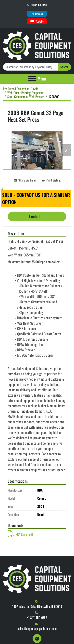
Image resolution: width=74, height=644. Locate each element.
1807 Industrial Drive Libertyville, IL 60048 (37, 606)
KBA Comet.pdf (20, 534)
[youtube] (37, 21)
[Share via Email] (25, 180)
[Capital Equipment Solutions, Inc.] (37, 578)
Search (64, 67)
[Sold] (36, 89)
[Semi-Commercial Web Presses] (26, 97)
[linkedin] (37, 14)
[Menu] (32, 79)
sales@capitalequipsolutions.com (37, 629)
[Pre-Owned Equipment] (16, 89)
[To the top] (37, 639)
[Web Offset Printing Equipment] (25, 93)
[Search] (30, 67)
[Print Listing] (51, 180)
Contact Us (37, 216)
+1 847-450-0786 (39, 5)
